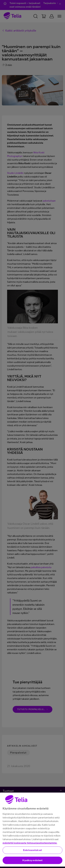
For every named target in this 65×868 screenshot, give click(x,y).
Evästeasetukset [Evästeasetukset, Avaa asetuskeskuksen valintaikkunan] (32, 863)
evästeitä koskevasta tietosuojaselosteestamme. (30, 856)
